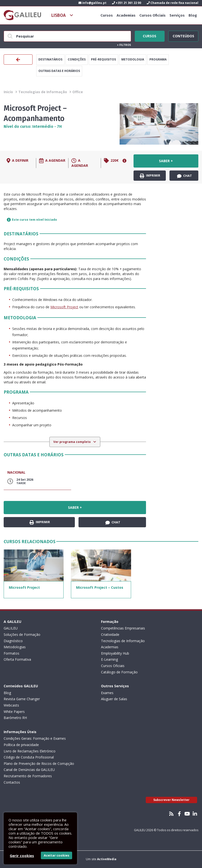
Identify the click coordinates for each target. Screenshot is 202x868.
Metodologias (15, 647)
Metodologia (133, 59)
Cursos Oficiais (152, 15)
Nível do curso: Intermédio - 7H (33, 126)
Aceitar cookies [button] (56, 855)
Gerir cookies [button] (22, 856)
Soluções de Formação (22, 634)
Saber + (166, 161)
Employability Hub (115, 653)
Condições (77, 59)
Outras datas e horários (59, 71)
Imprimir (150, 176)
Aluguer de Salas (114, 699)
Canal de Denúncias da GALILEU (29, 770)
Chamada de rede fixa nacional (173, 3)
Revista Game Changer (22, 699)
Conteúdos (183, 35)
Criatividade (110, 634)
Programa (158, 59)
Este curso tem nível (32, 220)
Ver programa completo (72, 442)
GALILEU (11, 628)
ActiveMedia (107, 859)
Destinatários (50, 59)
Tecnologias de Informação (43, 92)
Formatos (11, 653)
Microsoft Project (64, 307)
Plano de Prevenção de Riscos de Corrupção (39, 763)
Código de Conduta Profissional (29, 757)
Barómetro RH (15, 718)
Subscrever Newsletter (171, 800)
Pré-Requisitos (103, 59)
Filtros (124, 45)
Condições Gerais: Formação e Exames (35, 738)
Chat (185, 176)
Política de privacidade (21, 745)
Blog (193, 15)
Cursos (107, 15)
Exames (107, 693)
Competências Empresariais (123, 628)
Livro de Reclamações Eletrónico (30, 751)
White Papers (14, 712)
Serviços (177, 15)
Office (78, 92)
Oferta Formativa (17, 659)
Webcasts (11, 705)
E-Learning (109, 659)
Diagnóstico (13, 641)
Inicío (8, 92)
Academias (126, 15)
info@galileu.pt (92, 3)
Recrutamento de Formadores (28, 776)
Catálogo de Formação (119, 672)
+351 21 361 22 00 (127, 3)
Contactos (12, 782)
